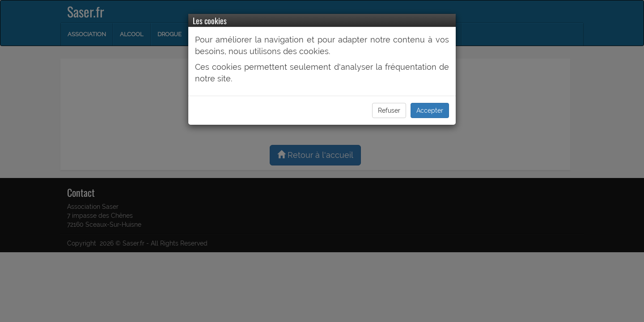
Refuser (389, 110)
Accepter (430, 110)
